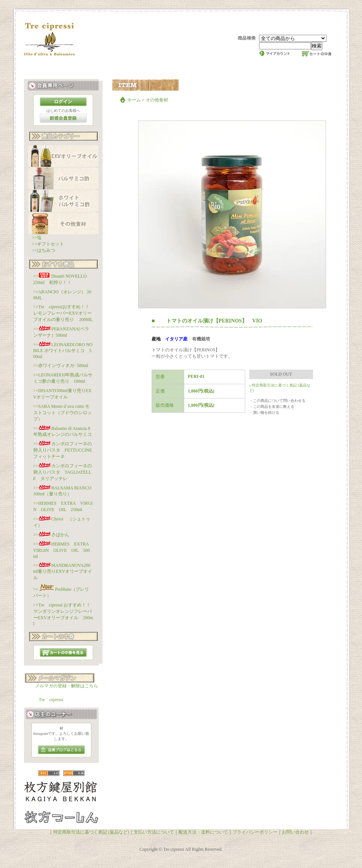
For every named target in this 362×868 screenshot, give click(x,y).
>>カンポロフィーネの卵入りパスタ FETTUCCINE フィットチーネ (65, 450)
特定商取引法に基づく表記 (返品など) (91, 832)
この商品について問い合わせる (279, 401)
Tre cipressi (51, 700)
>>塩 (37, 238)
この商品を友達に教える (274, 407)
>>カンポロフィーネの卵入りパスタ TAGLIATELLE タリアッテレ (63, 472)
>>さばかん (51, 535)
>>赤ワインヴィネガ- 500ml (61, 366)
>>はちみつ (44, 250)
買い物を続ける (266, 412)
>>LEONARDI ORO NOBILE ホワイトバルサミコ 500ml (63, 351)
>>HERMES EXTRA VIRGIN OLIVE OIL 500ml (63, 550)
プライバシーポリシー (255, 832)
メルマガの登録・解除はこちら (67, 686)
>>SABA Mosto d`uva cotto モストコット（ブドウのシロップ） (63, 413)
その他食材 (157, 100)
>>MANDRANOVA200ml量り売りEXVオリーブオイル (63, 571)
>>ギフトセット (48, 244)
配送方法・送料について (203, 832)
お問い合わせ (295, 832)
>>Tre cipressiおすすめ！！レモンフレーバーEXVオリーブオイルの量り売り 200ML (63, 313)
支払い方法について (154, 832)
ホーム (134, 100)
